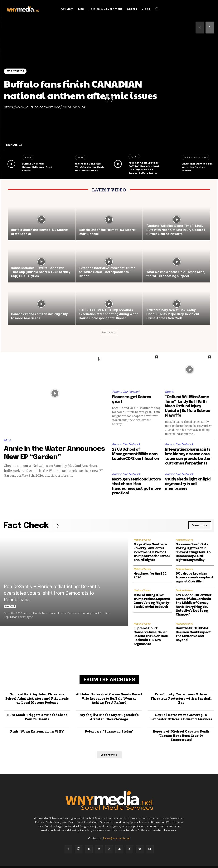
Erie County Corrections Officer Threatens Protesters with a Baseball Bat (181, 698)
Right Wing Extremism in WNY (37, 731)
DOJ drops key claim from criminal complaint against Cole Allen (194, 578)
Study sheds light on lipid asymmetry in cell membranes (188, 484)
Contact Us (190, 864)
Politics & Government (196, 158)
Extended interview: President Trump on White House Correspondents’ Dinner (107, 272)
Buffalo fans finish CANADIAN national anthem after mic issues (83, 89)
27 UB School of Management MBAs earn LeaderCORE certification (136, 454)
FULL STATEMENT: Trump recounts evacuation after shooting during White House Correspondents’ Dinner (109, 314)
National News (142, 540)
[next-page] (210, 28)
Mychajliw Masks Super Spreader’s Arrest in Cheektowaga (109, 717)
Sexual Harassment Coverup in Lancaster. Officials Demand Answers (181, 717)
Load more (109, 332)
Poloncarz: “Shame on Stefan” (109, 731)
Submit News (173, 864)
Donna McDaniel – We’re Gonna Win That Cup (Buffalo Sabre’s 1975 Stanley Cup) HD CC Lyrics (41, 272)
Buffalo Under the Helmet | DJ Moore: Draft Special (37, 168)
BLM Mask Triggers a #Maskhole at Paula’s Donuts (37, 717)
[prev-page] (200, 28)
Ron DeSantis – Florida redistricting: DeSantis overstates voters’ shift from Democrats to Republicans (52, 594)
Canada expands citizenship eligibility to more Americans (39, 316)
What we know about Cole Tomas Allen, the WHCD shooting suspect (176, 274)
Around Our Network (126, 392)
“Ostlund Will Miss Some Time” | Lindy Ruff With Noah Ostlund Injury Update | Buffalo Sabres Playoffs (176, 230)
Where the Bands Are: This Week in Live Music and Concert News (90, 168)
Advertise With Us (105, 864)
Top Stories (15, 71)
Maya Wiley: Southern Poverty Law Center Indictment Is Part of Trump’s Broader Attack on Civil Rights (152, 553)
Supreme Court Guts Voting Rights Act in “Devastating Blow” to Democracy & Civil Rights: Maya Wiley (193, 553)
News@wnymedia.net (116, 833)
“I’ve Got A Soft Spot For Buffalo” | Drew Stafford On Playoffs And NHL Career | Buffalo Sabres (143, 168)
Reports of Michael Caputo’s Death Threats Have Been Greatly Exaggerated (181, 733)
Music (81, 158)
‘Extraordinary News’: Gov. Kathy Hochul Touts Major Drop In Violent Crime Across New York (173, 314)
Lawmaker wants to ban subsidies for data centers (197, 168)
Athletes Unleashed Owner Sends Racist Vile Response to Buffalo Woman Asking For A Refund (109, 698)
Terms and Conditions (150, 864)
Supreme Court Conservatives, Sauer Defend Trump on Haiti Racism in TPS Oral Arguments (151, 637)
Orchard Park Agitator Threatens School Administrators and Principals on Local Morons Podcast (37, 698)
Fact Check (10, 607)
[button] (157, 9)
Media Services (126, 864)
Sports (28, 158)
